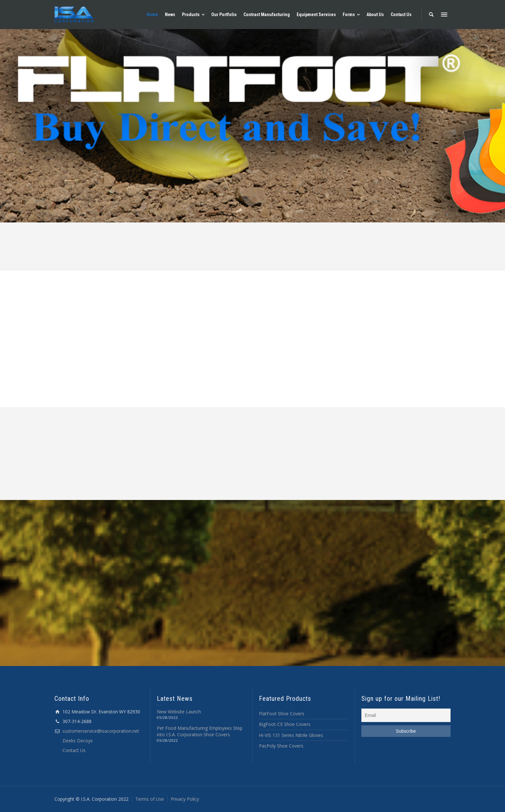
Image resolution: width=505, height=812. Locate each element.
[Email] (406, 715)
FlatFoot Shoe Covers (282, 714)
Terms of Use (150, 799)
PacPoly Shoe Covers (281, 746)
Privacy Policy (185, 799)
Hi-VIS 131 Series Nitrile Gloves (291, 735)
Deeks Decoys (78, 741)
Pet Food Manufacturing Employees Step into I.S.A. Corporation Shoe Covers (200, 731)
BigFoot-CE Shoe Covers (285, 724)
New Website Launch (179, 712)
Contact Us (74, 750)
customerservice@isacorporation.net (101, 731)
